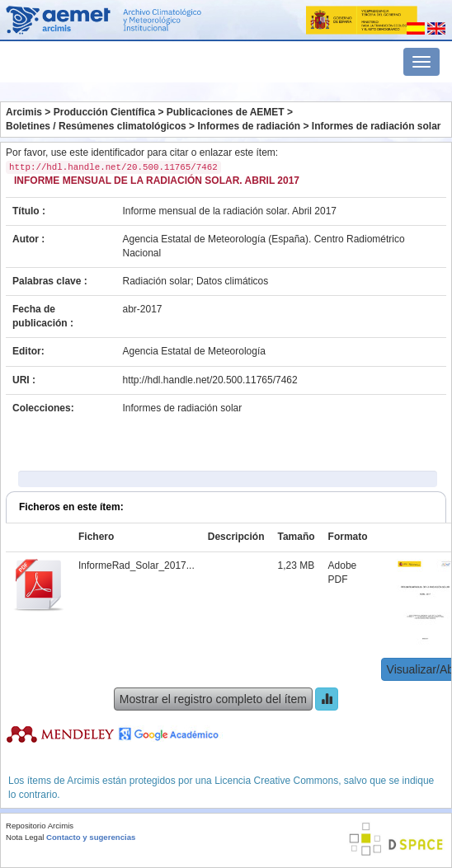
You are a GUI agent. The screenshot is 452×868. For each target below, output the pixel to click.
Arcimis (24, 112)
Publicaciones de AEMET (226, 112)
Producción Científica (104, 112)
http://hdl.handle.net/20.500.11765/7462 (210, 380)
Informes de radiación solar (377, 126)
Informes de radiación (249, 126)
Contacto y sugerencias (91, 837)
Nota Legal (25, 837)
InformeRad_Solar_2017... (137, 565)
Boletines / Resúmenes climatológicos (96, 126)
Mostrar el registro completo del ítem (213, 699)
